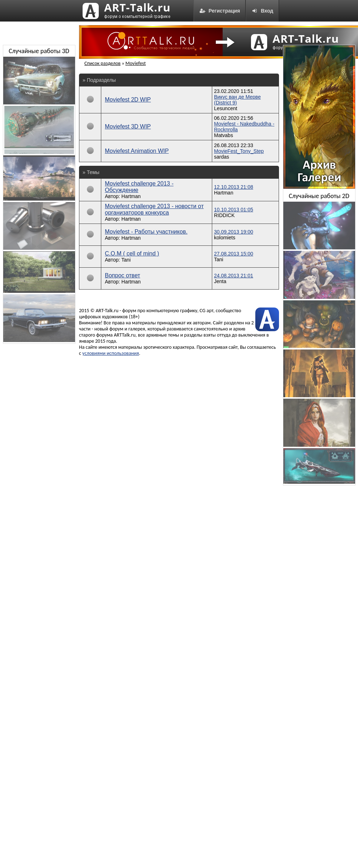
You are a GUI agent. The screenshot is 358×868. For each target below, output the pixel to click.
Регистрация (220, 11)
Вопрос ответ (122, 275)
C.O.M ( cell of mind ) (132, 254)
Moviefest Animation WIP (137, 151)
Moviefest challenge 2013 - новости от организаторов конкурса (154, 209)
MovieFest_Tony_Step (239, 151)
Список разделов (103, 63)
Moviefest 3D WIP (128, 126)
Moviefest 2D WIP (128, 100)
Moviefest (136, 63)
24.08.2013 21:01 (234, 276)
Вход (262, 11)
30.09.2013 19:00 (234, 232)
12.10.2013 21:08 (234, 187)
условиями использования (111, 353)
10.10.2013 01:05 (234, 210)
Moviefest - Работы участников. (146, 232)
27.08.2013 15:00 (234, 254)
